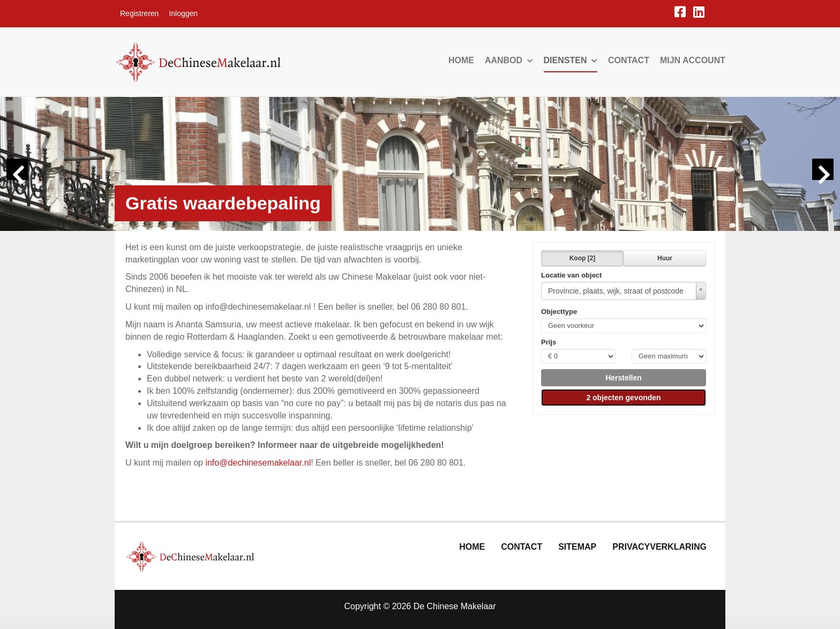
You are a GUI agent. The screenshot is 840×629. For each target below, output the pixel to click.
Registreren (139, 13)
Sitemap (577, 547)
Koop (583, 258)
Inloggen (183, 13)
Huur (665, 258)
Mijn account (693, 60)
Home (461, 60)
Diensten (571, 60)
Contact (629, 60)
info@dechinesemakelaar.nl (258, 463)
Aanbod (509, 60)
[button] (624, 378)
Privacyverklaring (659, 547)
